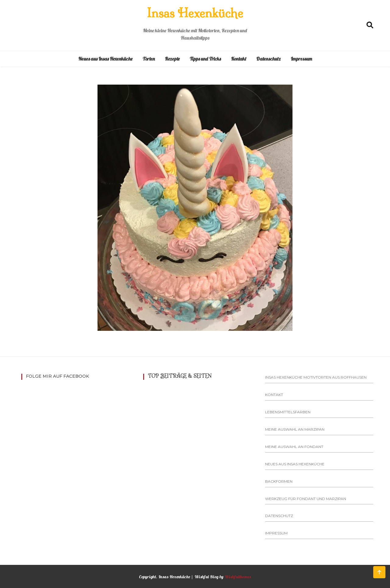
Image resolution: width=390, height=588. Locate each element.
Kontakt (239, 59)
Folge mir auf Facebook (57, 376)
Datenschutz (268, 59)
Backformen (279, 481)
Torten (149, 59)
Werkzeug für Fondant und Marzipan (306, 499)
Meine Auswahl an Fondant (294, 447)
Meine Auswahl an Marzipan (295, 429)
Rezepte (172, 59)
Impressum (301, 59)
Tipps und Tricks (205, 59)
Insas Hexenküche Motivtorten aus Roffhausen (316, 377)
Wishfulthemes (238, 577)
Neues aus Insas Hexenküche (105, 59)
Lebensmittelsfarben (288, 412)
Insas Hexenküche (195, 13)
